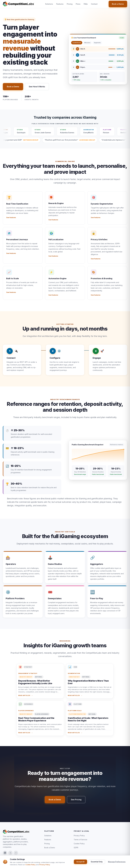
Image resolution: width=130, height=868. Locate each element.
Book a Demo (118, 4)
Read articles (24, 698)
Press (78, 4)
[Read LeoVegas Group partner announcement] (90, 140)
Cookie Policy (79, 844)
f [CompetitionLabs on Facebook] (16, 853)
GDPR (76, 848)
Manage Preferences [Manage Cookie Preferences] (117, 862)
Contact (94, 4)
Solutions (49, 4)
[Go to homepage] (18, 4)
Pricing (70, 4)
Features (60, 4)
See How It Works (37, 87)
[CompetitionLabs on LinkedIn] (5, 853)
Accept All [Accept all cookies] (80, 862)
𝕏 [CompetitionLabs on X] (10, 853)
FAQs (86, 4)
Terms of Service (80, 840)
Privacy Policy (79, 836)
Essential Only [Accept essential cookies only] (97, 862)
